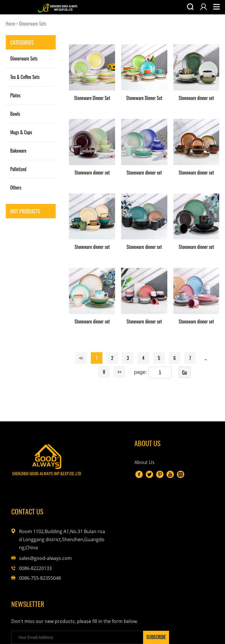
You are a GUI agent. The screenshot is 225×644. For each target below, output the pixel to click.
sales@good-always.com (187, 502)
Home (11, 24)
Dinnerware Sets (33, 24)
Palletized (18, 169)
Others (16, 187)
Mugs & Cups (21, 132)
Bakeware (18, 151)
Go (184, 372)
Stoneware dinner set (196, 98)
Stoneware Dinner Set (92, 98)
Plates (16, 95)
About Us (100, 466)
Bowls (15, 114)
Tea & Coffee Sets (25, 77)
